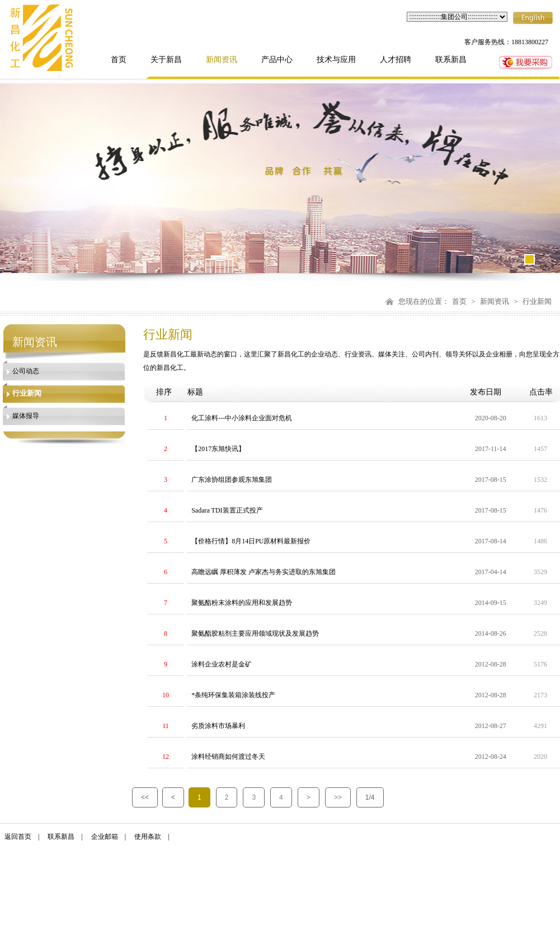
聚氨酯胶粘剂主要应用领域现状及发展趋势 (255, 633)
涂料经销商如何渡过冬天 (228, 757)
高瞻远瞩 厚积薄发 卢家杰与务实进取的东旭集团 (263, 572)
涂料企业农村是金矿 (222, 664)
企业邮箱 (105, 837)
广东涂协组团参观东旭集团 (232, 480)
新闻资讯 (222, 60)
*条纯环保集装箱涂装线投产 (233, 695)
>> (338, 797)
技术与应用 (336, 60)
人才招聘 (396, 60)
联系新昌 (451, 60)
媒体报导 (26, 416)
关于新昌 (166, 60)
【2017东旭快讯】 (218, 449)
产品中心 (277, 60)
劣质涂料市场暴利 (218, 726)
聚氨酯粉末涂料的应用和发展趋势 (242, 603)
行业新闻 (537, 301)
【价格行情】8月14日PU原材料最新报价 (251, 541)
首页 (119, 60)
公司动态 (26, 371)
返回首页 (18, 837)
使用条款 (148, 837)
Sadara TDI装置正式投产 (227, 510)
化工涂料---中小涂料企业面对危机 (242, 418)
